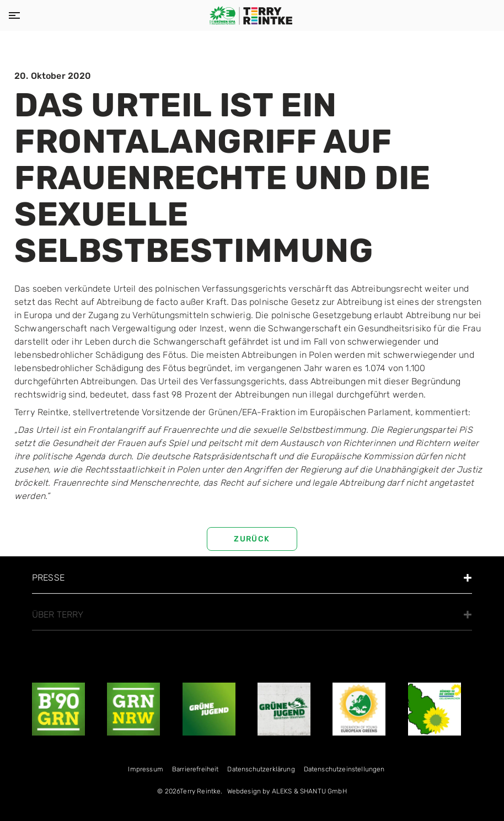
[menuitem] (287, 793)
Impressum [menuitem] (145, 769)
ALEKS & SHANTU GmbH (309, 791)
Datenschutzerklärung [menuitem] (261, 769)
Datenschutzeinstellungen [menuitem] (344, 769)
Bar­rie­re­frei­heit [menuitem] (195, 769)
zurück (252, 539)
